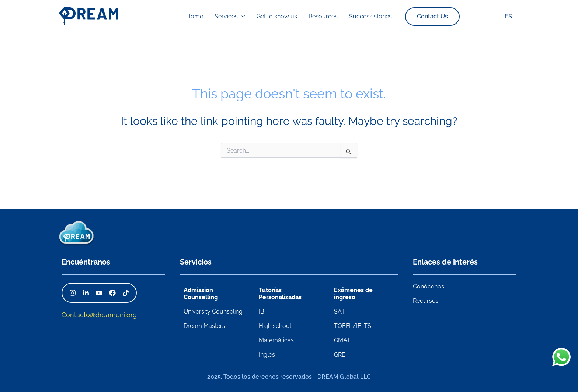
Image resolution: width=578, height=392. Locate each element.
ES (509, 16)
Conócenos (429, 286)
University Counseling (213, 311)
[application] (248, 17)
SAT (340, 311)
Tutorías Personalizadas (280, 294)
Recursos (426, 301)
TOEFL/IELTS (353, 326)
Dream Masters (204, 326)
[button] (417, 17)
